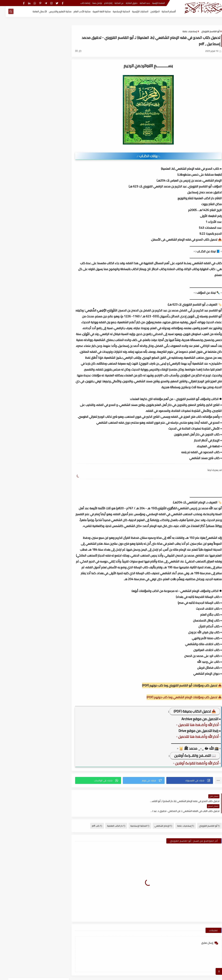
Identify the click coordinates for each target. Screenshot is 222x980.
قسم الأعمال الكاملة (19, 195)
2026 (52, 357)
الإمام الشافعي (158, 816)
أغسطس (48, 399)
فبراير (50, 363)
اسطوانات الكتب (19, 182)
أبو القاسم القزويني (205, 31)
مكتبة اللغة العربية (96, 11)
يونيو (50, 411)
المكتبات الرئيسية (134, 11)
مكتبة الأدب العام (76, 11)
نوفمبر (49, 387)
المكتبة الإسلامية (116, 11)
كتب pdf (91, 816)
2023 (52, 527)
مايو (50, 418)
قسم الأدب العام (47, 195)
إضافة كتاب (80, 3)
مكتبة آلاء (182, 975)
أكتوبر (49, 466)
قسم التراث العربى (47, 202)
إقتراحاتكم (103, 3)
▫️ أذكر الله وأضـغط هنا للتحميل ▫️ (193, 725)
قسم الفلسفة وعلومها (19, 209)
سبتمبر (49, 393)
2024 (52, 448)
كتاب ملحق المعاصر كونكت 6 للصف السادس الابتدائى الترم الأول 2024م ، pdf (25, 263)
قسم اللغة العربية (47, 215)
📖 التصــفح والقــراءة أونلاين (189, 755)
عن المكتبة (113, 3)
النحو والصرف (47, 189)
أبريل (50, 424)
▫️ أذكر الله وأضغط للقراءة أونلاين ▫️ (191, 763)
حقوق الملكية (126, 3)
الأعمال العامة (34, 11)
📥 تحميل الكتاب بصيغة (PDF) (189, 711)
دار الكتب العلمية (110, 816)
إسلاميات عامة (184, 31)
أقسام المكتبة (163, 11)
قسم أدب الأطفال (19, 189)
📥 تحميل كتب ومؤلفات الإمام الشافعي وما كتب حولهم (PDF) (178, 697)
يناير (50, 369)
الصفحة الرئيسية (153, 3)
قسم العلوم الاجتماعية (47, 209)
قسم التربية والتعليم (19, 202)
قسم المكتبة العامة (19, 215)
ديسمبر (49, 381)
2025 (52, 375)
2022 (52, 594)
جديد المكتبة (139, 3)
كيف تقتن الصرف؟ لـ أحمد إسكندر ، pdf (25, 277)
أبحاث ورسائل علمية (47, 182)
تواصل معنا (91, 3)
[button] (184, 780)
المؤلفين (149, 11)
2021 (52, 673)
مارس (49, 430)
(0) (72, 51)
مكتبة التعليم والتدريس (54, 11)
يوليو (50, 405)
